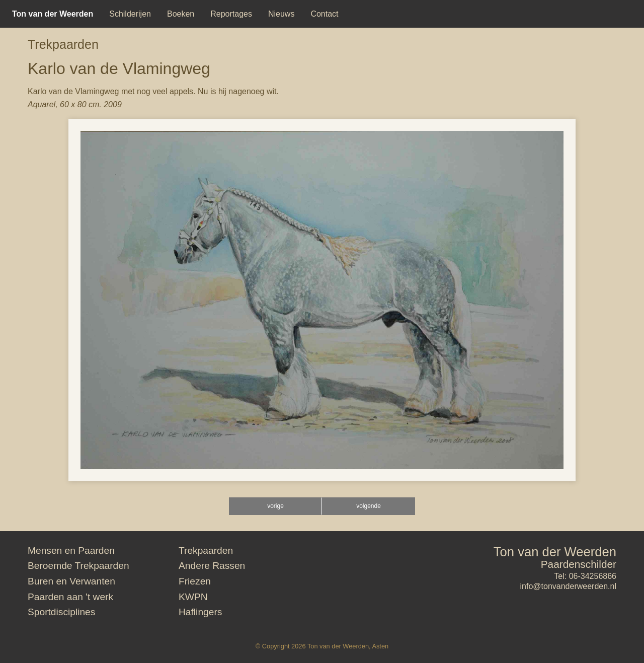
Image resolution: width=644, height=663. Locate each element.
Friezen (195, 581)
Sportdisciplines (61, 612)
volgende (369, 506)
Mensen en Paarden (71, 550)
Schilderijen (130, 14)
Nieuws (281, 14)
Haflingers (200, 612)
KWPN (193, 597)
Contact (324, 14)
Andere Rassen (212, 566)
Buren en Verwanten (71, 581)
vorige (275, 506)
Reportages (231, 14)
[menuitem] (53, 14)
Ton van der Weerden (555, 552)
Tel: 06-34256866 (585, 576)
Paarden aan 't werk (70, 597)
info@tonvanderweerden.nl (568, 586)
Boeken (181, 14)
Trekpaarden (63, 44)
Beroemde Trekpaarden (78, 566)
